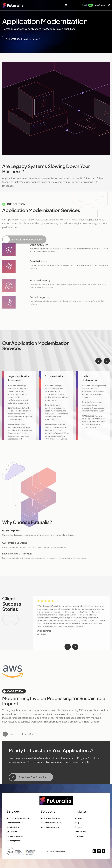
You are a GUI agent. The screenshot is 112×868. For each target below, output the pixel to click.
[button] (66, 5)
